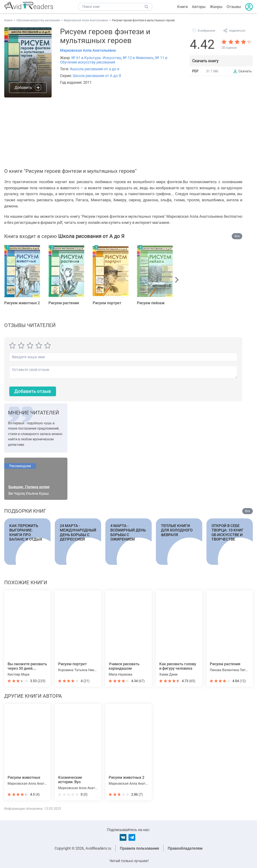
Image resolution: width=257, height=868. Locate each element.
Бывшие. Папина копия (29, 487)
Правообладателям (185, 848)
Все (237, 236)
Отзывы (234, 7)
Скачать (245, 71)
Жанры (216, 7)
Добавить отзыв (33, 391)
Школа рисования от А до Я (97, 76)
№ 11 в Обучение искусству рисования (114, 60)
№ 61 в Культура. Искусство (96, 58)
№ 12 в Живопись (138, 58)
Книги (182, 7)
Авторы (199, 7)
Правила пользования (139, 848)
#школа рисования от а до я (94, 69)
